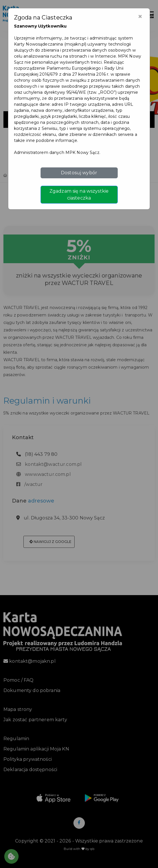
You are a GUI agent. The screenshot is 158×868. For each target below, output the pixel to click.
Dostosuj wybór (79, 173)
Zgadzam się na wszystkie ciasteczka (79, 194)
